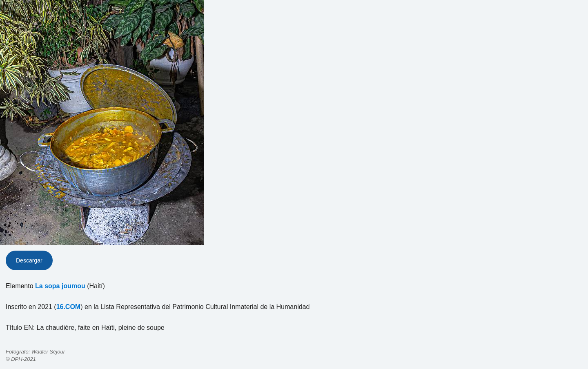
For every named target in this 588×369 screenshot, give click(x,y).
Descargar (29, 260)
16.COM (69, 307)
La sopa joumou (60, 286)
